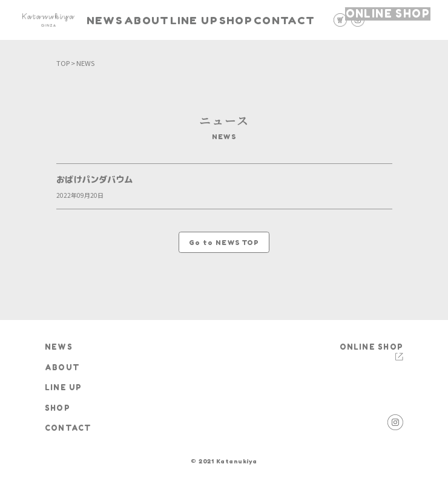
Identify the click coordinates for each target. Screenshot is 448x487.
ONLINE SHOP (398, 19)
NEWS (115, 20)
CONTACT (300, 20)
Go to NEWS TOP (224, 243)
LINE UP (207, 20)
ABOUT (160, 20)
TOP (63, 63)
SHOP (252, 20)
